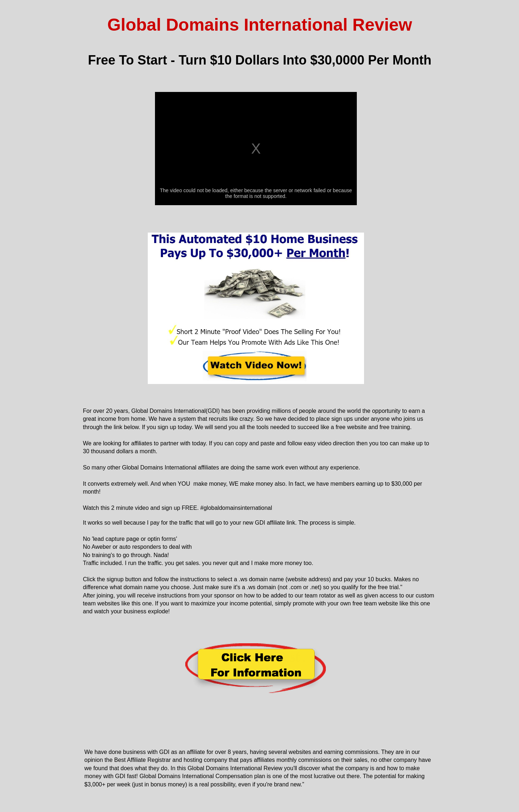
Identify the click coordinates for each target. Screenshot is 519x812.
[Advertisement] (260, 717)
